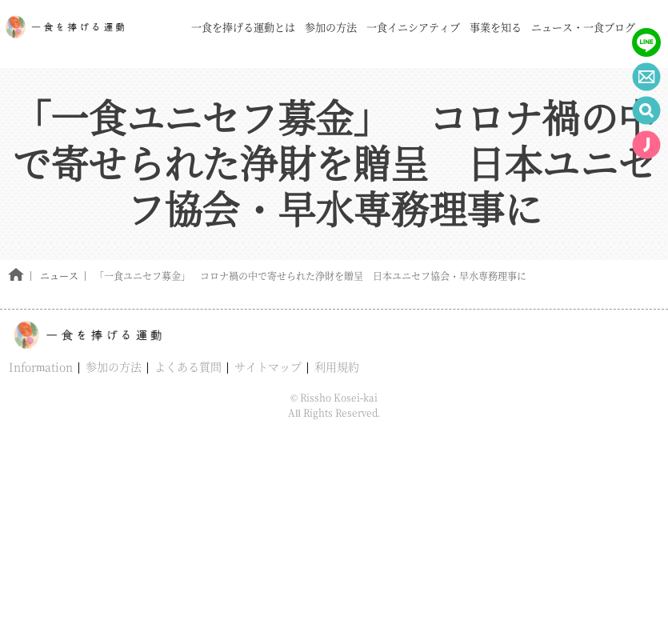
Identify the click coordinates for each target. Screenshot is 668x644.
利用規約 (337, 366)
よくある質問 (188, 366)
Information (41, 366)
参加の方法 (114, 366)
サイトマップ (268, 366)
